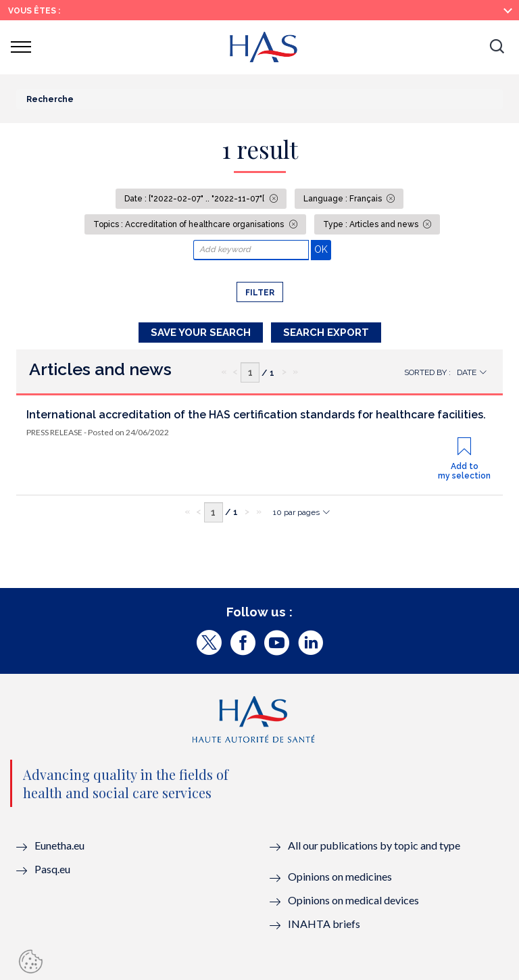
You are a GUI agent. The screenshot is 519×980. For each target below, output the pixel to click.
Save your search (201, 333)
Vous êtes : (34, 11)
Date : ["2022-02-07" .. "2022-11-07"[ (195, 199)
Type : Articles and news (372, 224)
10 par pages (296, 512)
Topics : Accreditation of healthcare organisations (190, 224)
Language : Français (344, 199)
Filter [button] (260, 293)
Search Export (326, 333)
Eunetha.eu (59, 845)
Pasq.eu (52, 869)
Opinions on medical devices (353, 900)
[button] (497, 47)
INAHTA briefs (324, 924)
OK (323, 249)
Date (467, 372)
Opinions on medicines (340, 876)
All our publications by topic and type (374, 845)
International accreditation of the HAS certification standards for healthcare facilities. (256, 415)
